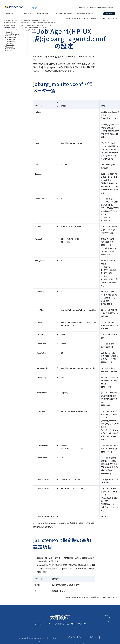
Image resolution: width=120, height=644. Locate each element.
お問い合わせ (108, 14)
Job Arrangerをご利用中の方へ (85, 14)
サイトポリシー (92, 637)
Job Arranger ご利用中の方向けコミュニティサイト (102, 8)
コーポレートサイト (41, 624)
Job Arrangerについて (11, 14)
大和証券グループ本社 (62, 624)
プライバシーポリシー (75, 637)
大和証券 (80, 624)
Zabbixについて (27, 14)
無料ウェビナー (82, 8)
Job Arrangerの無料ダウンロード (64, 14)
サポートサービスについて (43, 14)
